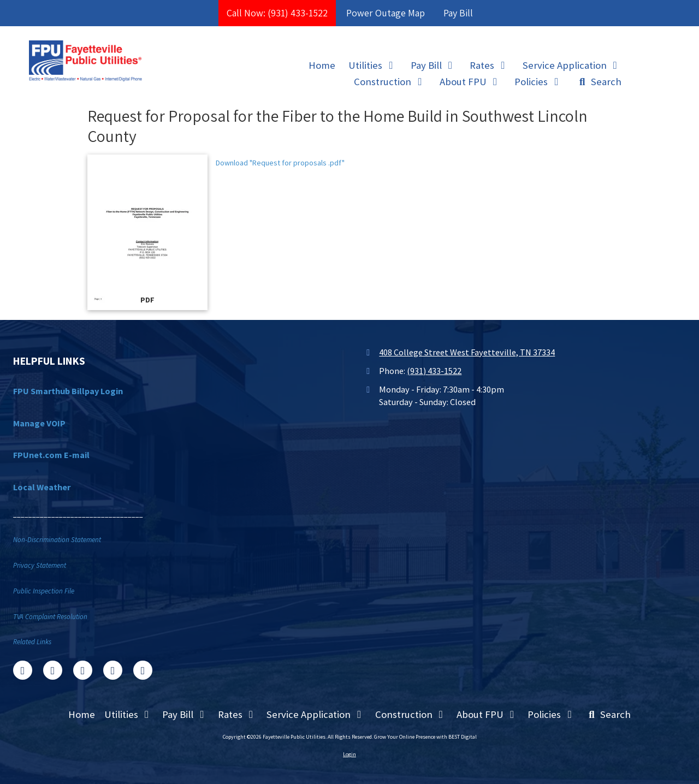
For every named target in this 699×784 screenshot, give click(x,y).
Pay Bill (458, 13)
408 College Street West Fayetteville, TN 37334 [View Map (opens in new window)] (467, 352)
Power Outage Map (386, 13)
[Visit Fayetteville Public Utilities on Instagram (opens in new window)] (143, 670)
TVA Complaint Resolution (50, 617)
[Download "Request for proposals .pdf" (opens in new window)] (147, 232)
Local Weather (42, 487)
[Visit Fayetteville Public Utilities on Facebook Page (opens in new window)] (23, 670)
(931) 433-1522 (434, 371)
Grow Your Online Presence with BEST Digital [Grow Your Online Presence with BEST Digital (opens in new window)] (425, 737)
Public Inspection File (44, 591)
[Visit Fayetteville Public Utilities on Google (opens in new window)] (83, 670)
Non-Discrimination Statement (57, 540)
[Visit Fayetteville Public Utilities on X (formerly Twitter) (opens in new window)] (53, 670)
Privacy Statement (40, 565)
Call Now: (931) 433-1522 (277, 13)
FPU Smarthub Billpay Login (68, 391)
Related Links (32, 642)
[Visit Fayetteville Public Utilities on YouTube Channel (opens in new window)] (113, 670)
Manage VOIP (39, 423)
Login (349, 754)
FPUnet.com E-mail (51, 455)
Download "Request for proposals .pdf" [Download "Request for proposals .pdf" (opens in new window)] (280, 163)
